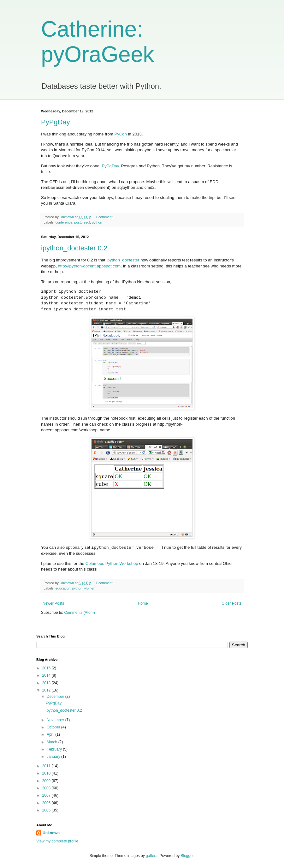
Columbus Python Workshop (112, 563)
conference (64, 222)
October (54, 727)
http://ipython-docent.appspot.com (89, 266)
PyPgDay (56, 122)
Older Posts (231, 603)
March (53, 742)
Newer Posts (53, 603)
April (51, 734)
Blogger (187, 856)
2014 (47, 675)
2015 (47, 668)
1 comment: (105, 217)
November (56, 720)
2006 (47, 803)
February (55, 749)
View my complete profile (57, 841)
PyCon (121, 134)
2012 (47, 690)
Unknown (51, 833)
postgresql (82, 222)
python (97, 222)
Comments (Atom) (79, 613)
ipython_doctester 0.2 (74, 248)
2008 (47, 788)
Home (143, 603)
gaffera (152, 856)
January (54, 757)
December (56, 697)
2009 (47, 781)
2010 (47, 773)
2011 (47, 766)
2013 (47, 683)
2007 (47, 795)
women (90, 588)
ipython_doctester (123, 260)
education (63, 588)
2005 (47, 810)
